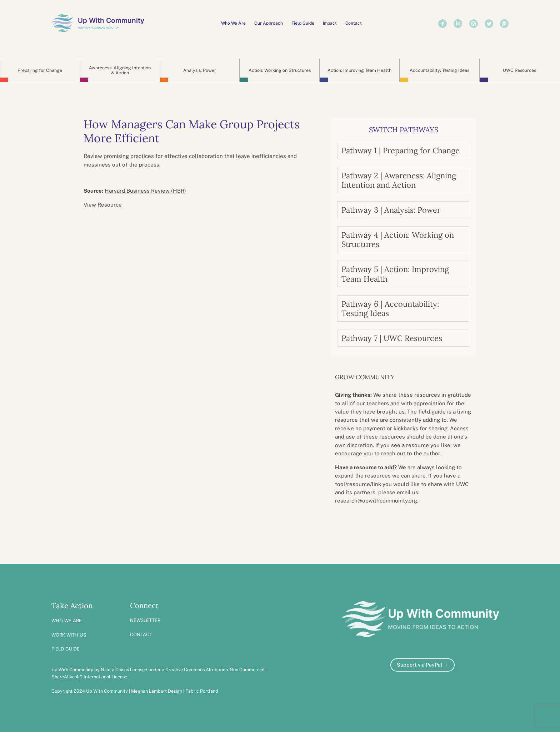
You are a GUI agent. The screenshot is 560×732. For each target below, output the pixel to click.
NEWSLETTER (145, 620)
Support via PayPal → (422, 665)
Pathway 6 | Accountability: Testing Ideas (390, 308)
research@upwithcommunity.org (376, 501)
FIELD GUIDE (66, 649)
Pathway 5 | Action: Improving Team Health (395, 274)
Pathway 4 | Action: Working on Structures (398, 239)
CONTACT (141, 634)
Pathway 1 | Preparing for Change (401, 150)
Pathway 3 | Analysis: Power (391, 210)
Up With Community (111, 20)
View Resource (103, 205)
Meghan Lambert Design (157, 691)
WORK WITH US (69, 635)
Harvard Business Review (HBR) (145, 191)
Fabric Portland (202, 691)
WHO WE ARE (67, 620)
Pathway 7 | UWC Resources (392, 338)
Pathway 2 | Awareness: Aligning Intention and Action (399, 180)
